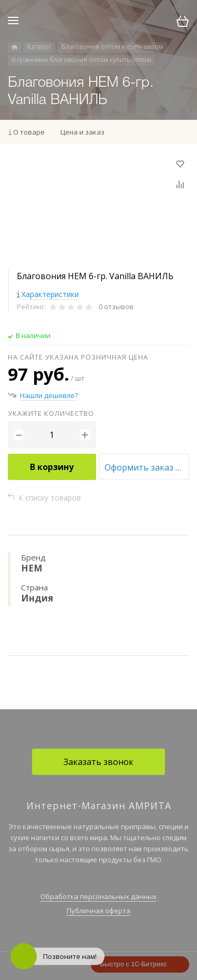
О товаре (29, 132)
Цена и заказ (82, 132)
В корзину (52, 467)
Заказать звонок (98, 762)
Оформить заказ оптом (147, 467)
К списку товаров (50, 498)
